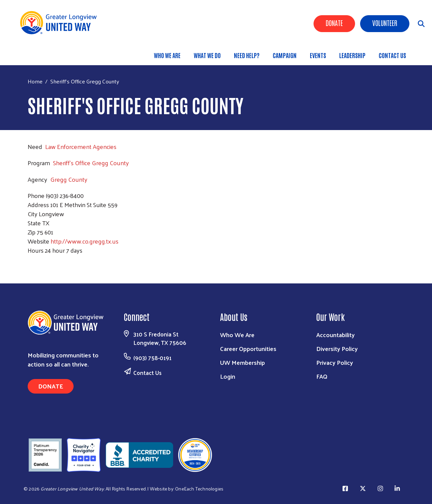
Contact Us (392, 55)
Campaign (285, 55)
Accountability (335, 335)
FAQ (322, 376)
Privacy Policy (335, 362)
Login (228, 376)
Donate (334, 23)
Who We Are (167, 55)
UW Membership (242, 362)
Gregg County (69, 179)
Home (35, 81)
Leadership (352, 55)
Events (318, 55)
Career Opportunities (248, 348)
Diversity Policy (337, 348)
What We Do (207, 55)
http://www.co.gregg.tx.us (85, 241)
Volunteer (385, 23)
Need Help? (247, 55)
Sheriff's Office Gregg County (91, 163)
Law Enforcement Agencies (81, 146)
